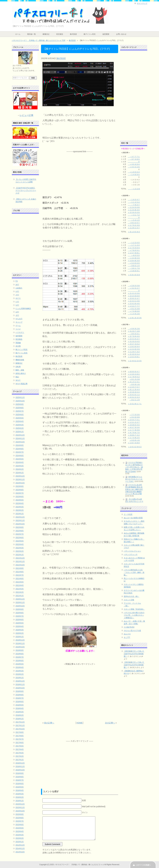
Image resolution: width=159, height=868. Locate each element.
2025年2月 (20, 428)
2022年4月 (20, 544)
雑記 (17, 377)
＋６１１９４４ (134, 390)
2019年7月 (20, 657)
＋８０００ (134, 255)
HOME (79, 723)
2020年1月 (20, 637)
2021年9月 (20, 568)
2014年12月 (20, 845)
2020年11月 (20, 602)
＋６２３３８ (134, 309)
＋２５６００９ (134, 212)
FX (17, 281)
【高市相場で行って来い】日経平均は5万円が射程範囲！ (134, 654)
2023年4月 (20, 503)
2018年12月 (20, 681)
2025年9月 (20, 404)
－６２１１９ (135, 400)
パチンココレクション (132, 551)
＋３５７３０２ (134, 344)
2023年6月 (20, 497)
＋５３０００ (134, 263)
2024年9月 (20, 445)
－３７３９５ (134, 159)
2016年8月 (20, 777)
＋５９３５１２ (134, 395)
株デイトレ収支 (90, 34)
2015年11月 (20, 807)
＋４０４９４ (134, 164)
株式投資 (73, 34)
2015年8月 (20, 818)
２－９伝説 (128, 514)
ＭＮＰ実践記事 (22, 384)
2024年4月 (20, 462)
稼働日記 (46, 34)
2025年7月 (20, 411)
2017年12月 (20, 722)
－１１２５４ (134, 202)
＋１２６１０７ (134, 228)
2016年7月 (20, 780)
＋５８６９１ (134, 271)
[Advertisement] (79, 171)
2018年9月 (20, 691)
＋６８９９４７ (134, 372)
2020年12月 (20, 599)
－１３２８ (134, 189)
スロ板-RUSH (129, 627)
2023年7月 (20, 493)
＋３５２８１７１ (135, 404)
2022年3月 (20, 548)
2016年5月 (20, 787)
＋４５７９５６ (134, 427)
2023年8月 (20, 490)
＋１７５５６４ (134, 248)
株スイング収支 (22, 350)
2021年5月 (20, 582)
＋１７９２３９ (134, 225)
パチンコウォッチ (131, 555)
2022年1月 (20, 555)
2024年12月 (20, 435)
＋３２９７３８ (134, 331)
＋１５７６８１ (134, 253)
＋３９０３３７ (134, 298)
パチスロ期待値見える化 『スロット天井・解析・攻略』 (134, 572)
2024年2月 (20, 469)
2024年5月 (20, 459)
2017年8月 (20, 736)
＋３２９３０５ (134, 341)
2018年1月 (20, 719)
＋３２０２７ (134, 288)
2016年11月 (20, 766)
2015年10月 (20, 811)
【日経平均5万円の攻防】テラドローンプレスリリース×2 (26, 190)
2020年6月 (20, 620)
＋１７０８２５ (134, 438)
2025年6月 (20, 415)
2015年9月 (20, 814)
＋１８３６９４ (134, 347)
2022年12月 (20, 517)
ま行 (17, 315)
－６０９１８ (135, 384)
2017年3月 (20, 753)
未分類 (18, 346)
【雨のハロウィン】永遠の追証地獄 (26, 200)
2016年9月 (20, 773)
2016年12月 (20, 763)
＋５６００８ (134, 286)
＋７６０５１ (134, 250)
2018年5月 (20, 705)
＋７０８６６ (134, 311)
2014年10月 (20, 852)
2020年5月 (20, 623)
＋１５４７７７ (134, 306)
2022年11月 (20, 520)
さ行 (17, 295)
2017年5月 (20, 746)
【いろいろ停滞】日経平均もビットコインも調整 (26, 181)
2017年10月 (20, 729)
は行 (17, 312)
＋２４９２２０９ (135, 361)
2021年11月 (20, 561)
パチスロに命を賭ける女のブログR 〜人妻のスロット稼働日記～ (134, 615)
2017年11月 (20, 725)
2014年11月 (20, 848)
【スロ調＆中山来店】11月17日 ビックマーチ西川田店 (134, 501)
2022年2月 (20, 551)
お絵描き (19, 288)
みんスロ (127, 634)
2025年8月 (20, 408)
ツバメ (18, 329)
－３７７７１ (134, 157)
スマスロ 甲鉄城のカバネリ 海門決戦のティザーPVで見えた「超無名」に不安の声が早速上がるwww (134, 467)
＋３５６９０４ (134, 392)
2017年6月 (20, 743)
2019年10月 (20, 647)
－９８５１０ (134, 266)
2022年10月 (20, 524)
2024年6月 (20, 456)
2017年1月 (20, 760)
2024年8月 (20, 449)
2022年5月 (20, 541)
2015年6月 (20, 825)
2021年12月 (20, 558)
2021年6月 (20, 579)
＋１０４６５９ (134, 349)
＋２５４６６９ (134, 296)
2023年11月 (20, 479)
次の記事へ (110, 723)
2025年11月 (20, 397)
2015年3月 (20, 835)
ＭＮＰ (18, 380)
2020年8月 (20, 613)
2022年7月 (20, 534)
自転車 (18, 367)
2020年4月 (20, 626)
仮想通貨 (106, 34)
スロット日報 (129, 600)
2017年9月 (20, 732)
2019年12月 (20, 640)
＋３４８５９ (134, 258)
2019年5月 (20, 664)
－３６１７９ (134, 268)
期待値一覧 (31, 34)
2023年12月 (20, 476)
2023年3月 (20, 507)
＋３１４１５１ (134, 382)
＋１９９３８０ (134, 374)
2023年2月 (20, 510)
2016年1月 (20, 801)
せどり (18, 298)
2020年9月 (20, 609)
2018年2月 (20, 715)
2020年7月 (20, 616)
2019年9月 (20, 650)
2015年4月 (20, 831)
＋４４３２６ (134, 167)
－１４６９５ (134, 175)
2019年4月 (20, 667)
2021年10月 (20, 565)
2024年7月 (20, 452)
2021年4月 (20, 585)
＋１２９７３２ (134, 352)
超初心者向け (21, 373)
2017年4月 (20, 749)
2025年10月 (20, 401)
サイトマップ (142, 3)
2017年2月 (20, 756)
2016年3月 (20, 794)
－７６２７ (134, 205)
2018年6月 (20, 702)
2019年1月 (20, 678)
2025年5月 (20, 418)
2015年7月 (20, 821)
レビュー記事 (27, 115)
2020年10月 (20, 606)
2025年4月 (20, 421)
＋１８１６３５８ (135, 318)
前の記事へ (49, 723)
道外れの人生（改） (132, 596)
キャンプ (19, 322)
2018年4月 (20, 708)
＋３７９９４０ (134, 336)
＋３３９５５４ (134, 354)
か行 (17, 291)
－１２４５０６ (134, 207)
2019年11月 (20, 643)
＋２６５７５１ (134, 420)
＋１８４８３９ (134, 261)
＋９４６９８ (135, 417)
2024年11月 (20, 438)
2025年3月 (20, 425)
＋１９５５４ (134, 172)
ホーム (18, 34)
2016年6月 (20, 784)
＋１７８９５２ (134, 377)
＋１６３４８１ (134, 357)
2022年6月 (20, 538)
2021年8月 (20, 572)
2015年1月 (20, 842)
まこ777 (127, 637)
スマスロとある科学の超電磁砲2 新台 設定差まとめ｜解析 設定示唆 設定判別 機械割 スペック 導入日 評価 (134, 489)
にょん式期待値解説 (23, 309)
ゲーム (18, 326)
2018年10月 (20, 688)
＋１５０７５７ (134, 387)
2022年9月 (20, 527)
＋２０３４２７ (134, 339)
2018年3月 (20, 712)
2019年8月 (20, 654)
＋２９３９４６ (134, 304)
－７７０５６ (135, 415)
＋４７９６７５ (134, 433)
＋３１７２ (134, 215)
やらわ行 (19, 319)
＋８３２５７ (134, 223)
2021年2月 (20, 592)
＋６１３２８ (135, 379)
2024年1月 (20, 473)
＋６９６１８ (135, 440)
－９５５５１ (134, 334)
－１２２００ (134, 243)
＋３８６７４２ (134, 435)
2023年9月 (20, 486)
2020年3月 (20, 630)
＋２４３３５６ (134, 293)
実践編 (18, 343)
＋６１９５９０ (134, 232)
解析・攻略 (20, 370)
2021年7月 (20, 575)
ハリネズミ (20, 332)
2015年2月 (20, 838)
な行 (17, 305)
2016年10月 (20, 770)
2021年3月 (20, 589)
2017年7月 (20, 739)
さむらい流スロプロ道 (132, 631)
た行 (17, 302)
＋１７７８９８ (134, 430)
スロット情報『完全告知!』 (134, 609)
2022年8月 (20, 531)
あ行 (17, 285)
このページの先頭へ (143, 865)
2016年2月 (20, 797)
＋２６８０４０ (134, 425)
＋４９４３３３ (134, 397)
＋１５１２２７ (134, 422)
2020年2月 (20, 633)
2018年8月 (20, 695)
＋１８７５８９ (134, 443)
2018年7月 (20, 698)
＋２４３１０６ (134, 301)
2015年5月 (20, 828)
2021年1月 (20, 596)
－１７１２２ (134, 245)
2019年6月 (20, 661)
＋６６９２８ (134, 329)
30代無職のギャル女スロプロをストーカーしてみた (134, 479)
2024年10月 (20, 442)
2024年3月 (20, 466)
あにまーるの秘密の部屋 (133, 518)
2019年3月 (20, 671)
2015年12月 (20, 804)
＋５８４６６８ (134, 275)
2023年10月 (20, 483)
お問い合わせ (121, 34)
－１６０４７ (134, 200)
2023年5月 (20, 500)
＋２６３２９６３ (135, 447)
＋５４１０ (134, 220)
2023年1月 (20, 514)
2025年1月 (20, 432)
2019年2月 (20, 674)
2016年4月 (20, 790)
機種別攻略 (20, 360)
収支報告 (60, 34)
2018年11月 (20, 684)
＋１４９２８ (134, 314)
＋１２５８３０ (134, 210)
